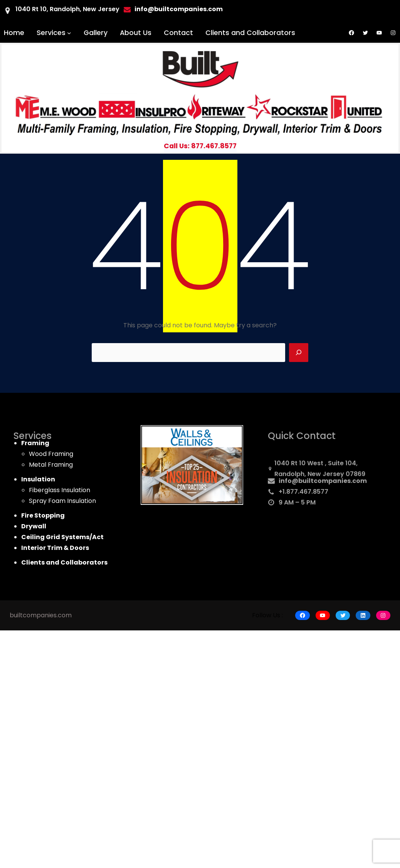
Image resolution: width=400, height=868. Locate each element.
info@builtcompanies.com (323, 483)
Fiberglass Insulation (60, 490)
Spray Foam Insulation (62, 501)
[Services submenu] (69, 33)
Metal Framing (51, 465)
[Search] (299, 353)
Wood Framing (51, 454)
